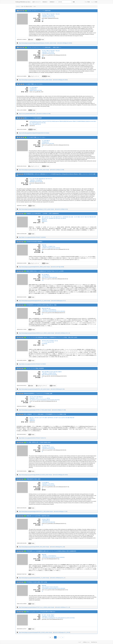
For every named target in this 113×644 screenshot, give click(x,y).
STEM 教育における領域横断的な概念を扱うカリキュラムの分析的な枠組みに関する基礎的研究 (51, 551)
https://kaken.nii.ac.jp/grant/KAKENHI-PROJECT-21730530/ (32, 364)
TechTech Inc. (94, 642)
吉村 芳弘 (32, 397)
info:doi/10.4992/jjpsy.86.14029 (60, 475)
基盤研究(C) (45, 221)
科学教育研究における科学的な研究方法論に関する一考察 (41, 305)
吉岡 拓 (64, 218)
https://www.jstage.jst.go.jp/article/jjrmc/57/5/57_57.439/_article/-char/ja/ (35, 410)
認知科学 (32, 90)
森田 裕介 (32, 418)
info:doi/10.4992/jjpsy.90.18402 (65, 43)
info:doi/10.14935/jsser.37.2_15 (63, 607)
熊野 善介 (49, 308)
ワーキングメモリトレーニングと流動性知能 (39, 11)
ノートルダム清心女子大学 (48, 342)
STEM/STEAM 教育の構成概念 (34, 242)
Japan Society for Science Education (50, 587)
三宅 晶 (43, 482)
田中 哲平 (44, 615)
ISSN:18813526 (56, 400)
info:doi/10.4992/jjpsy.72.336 (61, 511)
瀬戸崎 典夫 (51, 418)
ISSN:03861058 (51, 522)
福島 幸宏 (87, 217)
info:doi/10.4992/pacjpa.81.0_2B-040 (62, 632)
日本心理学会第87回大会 (35, 124)
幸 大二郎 (32, 179)
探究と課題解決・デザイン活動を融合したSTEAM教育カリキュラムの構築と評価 (45, 414)
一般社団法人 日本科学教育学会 (49, 310)
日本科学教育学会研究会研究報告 (49, 311)
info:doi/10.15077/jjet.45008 (57, 267)
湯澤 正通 (49, 341)
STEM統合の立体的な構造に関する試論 (37, 582)
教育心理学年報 (45, 375)
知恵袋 (31, 40)
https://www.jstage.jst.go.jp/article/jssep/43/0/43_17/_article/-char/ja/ (34, 578)
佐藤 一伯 (73, 217)
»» (63, 637)
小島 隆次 (49, 615)
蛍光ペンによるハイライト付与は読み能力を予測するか (41, 612)
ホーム (18, 6)
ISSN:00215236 (51, 17)
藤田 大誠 (44, 217)
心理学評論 (44, 522)
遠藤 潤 (57, 217)
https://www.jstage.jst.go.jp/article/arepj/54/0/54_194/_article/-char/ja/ (34, 389)
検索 (74, 2)
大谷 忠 (60, 418)
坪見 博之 (44, 14)
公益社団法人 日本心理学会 (48, 15)
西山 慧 (43, 275)
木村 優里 (67, 418)
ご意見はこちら (86, 642)
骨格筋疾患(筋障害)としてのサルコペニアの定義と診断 (38, 393)
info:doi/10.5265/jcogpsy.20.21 (58, 301)
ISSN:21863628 (60, 557)
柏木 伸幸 (45, 179)
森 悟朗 (64, 217)
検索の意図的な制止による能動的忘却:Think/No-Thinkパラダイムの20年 (45, 271)
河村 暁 (56, 341)
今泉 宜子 (82, 217)
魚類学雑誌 (32, 182)
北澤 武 (63, 418)
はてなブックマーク (34, 76)
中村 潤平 (36, 179)
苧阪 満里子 (53, 14)
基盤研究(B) (32, 421)
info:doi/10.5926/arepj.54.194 (58, 389)
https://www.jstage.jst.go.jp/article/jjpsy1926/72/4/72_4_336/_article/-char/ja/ (36, 511)
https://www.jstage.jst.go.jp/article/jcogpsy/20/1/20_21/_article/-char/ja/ (35, 301)
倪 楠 (78, 121)
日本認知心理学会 (46, 276)
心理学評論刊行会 (46, 521)
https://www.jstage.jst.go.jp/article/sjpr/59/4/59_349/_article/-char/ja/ (34, 547)
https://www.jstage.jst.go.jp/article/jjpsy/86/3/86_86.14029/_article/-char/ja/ (35, 475)
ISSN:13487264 (53, 277)
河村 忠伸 (55, 218)
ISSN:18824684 (61, 311)
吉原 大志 (60, 218)
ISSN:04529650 (53, 375)
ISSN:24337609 (71, 618)
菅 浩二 (61, 217)
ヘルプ (80, 642)
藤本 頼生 (69, 217)
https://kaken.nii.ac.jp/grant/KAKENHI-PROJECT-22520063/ (32, 237)
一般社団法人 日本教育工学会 (49, 246)
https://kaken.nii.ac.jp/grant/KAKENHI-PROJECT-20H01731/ (32, 438)
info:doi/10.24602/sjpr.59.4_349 (57, 547)
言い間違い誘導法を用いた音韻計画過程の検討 (39, 442)
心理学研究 (44, 17)
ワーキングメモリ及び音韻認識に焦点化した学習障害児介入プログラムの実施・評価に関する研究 (52, 337)
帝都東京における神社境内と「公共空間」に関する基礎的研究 (43, 214)
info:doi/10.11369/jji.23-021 (61, 209)
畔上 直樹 (53, 217)
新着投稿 (52, 2)
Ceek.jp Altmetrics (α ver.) (23, 2)
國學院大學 (44, 220)
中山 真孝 (32, 87)
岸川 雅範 (78, 217)
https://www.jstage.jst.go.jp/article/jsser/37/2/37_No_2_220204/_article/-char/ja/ (37, 607)
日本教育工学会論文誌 (47, 248)
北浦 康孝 (51, 218)
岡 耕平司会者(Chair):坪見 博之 (39, 123)
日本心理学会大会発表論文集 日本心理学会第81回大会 (54, 618)
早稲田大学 (32, 419)
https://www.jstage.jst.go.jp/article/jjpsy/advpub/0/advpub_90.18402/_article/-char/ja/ (38, 43)
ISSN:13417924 (38, 90)
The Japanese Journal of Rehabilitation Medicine (40, 400)
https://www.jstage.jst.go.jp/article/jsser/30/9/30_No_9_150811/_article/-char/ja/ (37, 333)
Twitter (40, 40)
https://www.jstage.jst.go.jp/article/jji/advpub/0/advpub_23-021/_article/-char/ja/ (36, 209)
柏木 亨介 (46, 218)
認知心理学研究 (45, 277)
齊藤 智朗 (92, 217)
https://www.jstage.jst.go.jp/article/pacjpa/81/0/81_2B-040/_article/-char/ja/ (35, 632)
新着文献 (45, 2)
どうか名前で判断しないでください (34, 84)
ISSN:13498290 (56, 248)
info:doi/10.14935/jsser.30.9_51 (63, 333)
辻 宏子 (40, 418)
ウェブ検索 (87, 2)
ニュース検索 (94, 2)
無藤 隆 (60, 372)
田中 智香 (36, 397)
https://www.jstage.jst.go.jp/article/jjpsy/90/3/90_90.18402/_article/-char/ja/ (35, 80)
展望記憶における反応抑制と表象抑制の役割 (38, 516)
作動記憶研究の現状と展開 (33, 479)
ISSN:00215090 (39, 182)
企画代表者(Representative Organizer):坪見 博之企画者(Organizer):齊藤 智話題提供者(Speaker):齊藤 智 (53, 121)
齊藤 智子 (41, 397)
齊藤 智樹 (44, 245)
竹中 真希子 (45, 418)
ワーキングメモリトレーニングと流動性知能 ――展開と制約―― (44, 47)
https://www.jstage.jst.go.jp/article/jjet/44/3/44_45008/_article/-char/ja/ (34, 267)
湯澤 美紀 (44, 341)
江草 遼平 (56, 418)
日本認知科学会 (33, 89)
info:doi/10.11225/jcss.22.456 (44, 114)
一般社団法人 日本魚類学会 (36, 180)
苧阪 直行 (58, 14)
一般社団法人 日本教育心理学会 (49, 373)
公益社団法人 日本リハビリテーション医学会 (40, 398)
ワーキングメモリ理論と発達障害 (35, 368)
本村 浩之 (50, 179)
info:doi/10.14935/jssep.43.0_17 (58, 578)
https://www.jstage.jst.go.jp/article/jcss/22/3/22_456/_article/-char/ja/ (34, 170)
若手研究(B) (45, 344)
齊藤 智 (48, 14)
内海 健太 (44, 519)
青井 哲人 (49, 217)
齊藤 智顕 (41, 179)
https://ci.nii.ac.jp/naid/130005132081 (27, 114)
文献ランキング (36, 2)
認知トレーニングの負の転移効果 (33, 118)
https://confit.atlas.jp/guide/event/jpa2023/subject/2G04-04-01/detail (34, 133)
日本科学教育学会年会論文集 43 (49, 557)
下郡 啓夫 (36, 418)
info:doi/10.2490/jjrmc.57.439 (59, 410)
